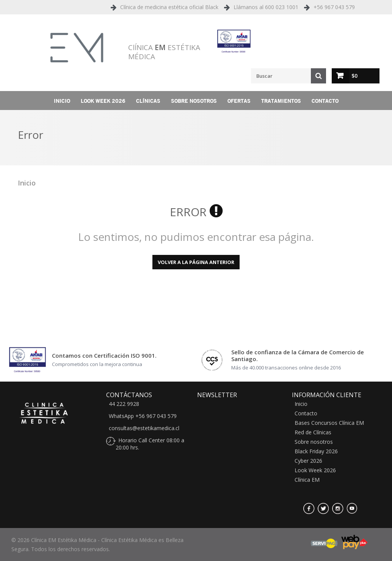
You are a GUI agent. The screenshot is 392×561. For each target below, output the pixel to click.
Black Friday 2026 (316, 451)
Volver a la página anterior (196, 262)
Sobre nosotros (194, 101)
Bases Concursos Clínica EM (329, 423)
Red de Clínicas (313, 432)
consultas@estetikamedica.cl (144, 428)
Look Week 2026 (103, 101)
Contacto (325, 101)
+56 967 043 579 (334, 7)
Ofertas (239, 101)
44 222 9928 (124, 404)
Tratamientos (281, 101)
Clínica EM (307, 480)
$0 (354, 76)
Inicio (62, 101)
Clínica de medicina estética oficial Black (169, 7)
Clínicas (148, 101)
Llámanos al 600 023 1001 (266, 7)
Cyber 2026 (308, 461)
